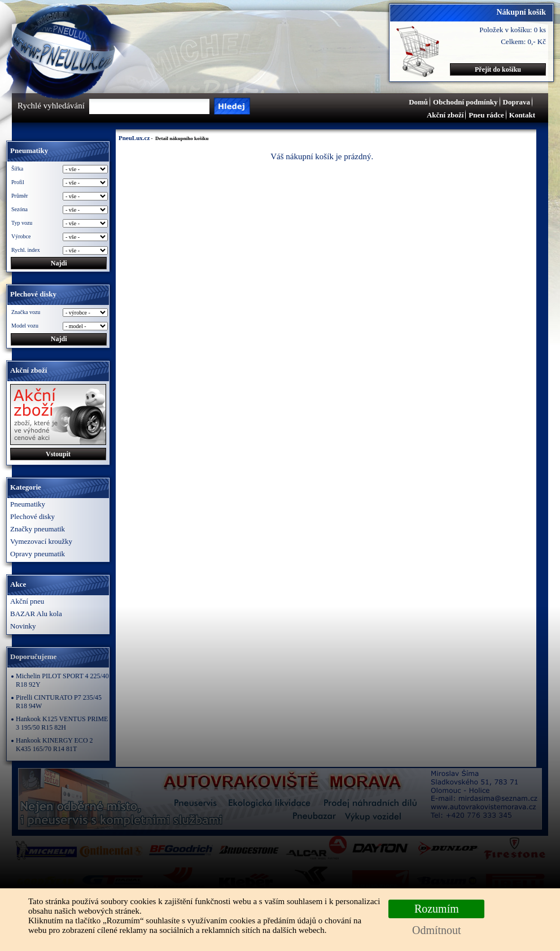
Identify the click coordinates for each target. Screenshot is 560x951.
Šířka (17, 169)
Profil (18, 182)
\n (85, 326)
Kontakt (522, 115)
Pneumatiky (28, 504)
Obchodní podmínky (465, 102)
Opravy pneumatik (38, 554)
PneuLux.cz (134, 138)
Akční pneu (27, 601)
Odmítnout (437, 930)
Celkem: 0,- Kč (523, 42)
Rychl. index (26, 250)
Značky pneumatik (38, 529)
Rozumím (437, 909)
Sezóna (19, 209)
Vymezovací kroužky (41, 541)
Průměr (19, 196)
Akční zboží (445, 115)
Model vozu (25, 326)
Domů (418, 102)
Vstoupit (58, 454)
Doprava (517, 102)
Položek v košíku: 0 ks (513, 30)
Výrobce (21, 236)
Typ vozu (22, 223)
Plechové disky (32, 516)
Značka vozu (26, 312)
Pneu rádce (486, 115)
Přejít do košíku (498, 69)
